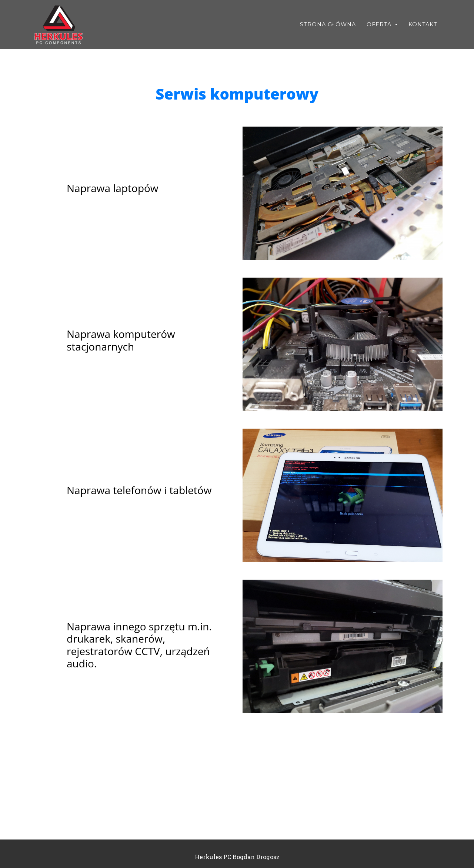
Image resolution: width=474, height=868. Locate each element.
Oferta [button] (380, 24)
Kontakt (423, 24)
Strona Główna (328, 24)
